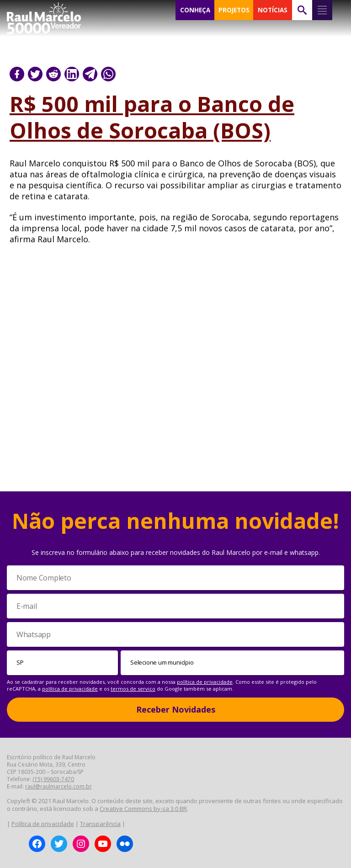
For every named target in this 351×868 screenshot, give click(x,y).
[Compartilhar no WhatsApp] (108, 74)
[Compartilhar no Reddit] (53, 74)
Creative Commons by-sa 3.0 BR (143, 809)
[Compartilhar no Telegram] (90, 74)
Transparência (100, 824)
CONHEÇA (195, 10)
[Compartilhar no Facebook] (17, 74)
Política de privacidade (43, 824)
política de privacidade (205, 682)
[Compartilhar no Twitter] (35, 74)
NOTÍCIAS (273, 10)
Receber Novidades (176, 709)
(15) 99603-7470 (53, 779)
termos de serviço (133, 689)
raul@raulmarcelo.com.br (58, 786)
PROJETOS (234, 10)
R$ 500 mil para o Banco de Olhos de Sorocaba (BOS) (152, 117)
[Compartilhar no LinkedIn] (72, 74)
